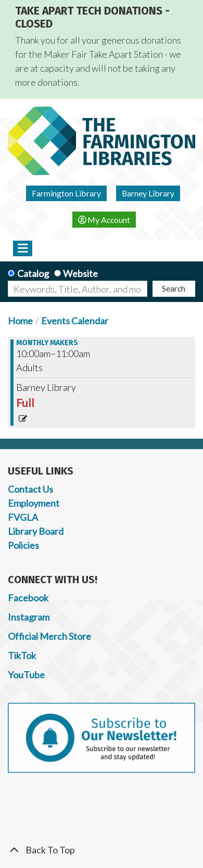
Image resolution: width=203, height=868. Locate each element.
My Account (104, 220)
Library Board (36, 531)
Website (80, 273)
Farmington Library (66, 193)
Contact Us (30, 489)
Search (174, 288)
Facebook (28, 598)
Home (20, 321)
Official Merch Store (49, 636)
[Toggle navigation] (23, 248)
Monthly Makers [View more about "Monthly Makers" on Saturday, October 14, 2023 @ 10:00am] (47, 343)
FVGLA (23, 517)
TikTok (22, 655)
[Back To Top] (102, 850)
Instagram (29, 617)
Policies (23, 545)
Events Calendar (75, 321)
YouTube (26, 675)
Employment (34, 503)
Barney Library (148, 193)
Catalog (33, 273)
